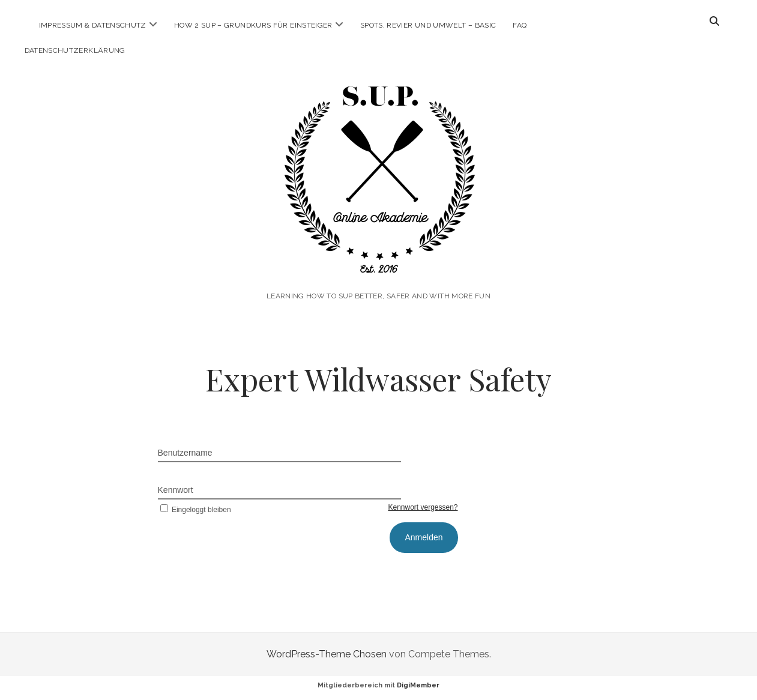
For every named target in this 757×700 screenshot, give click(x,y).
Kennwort (176, 490)
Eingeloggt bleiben (195, 510)
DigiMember (418, 685)
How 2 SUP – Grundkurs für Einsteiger (253, 25)
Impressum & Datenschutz (93, 25)
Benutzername (185, 453)
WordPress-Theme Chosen (327, 654)
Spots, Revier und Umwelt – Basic (428, 25)
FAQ (520, 25)
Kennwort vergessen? (423, 507)
